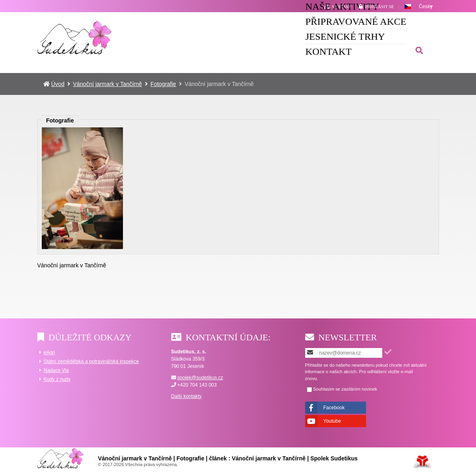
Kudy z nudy (57, 379)
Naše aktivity (151, 37)
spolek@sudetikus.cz (200, 378)
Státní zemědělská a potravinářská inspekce (92, 361)
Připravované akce (247, 37)
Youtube (332, 421)
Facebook (334, 408)
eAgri (50, 352)
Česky (425, 6)
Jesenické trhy (345, 37)
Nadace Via (56, 370)
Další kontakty (186, 396)
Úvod (75, 37)
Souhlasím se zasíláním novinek (345, 389)
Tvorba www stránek (422, 462)
